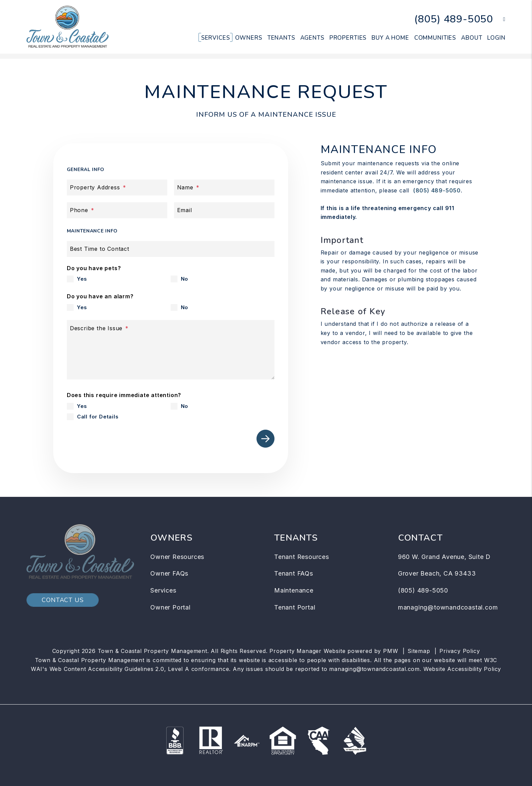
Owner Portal (170, 607)
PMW (391, 651)
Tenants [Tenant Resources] (281, 38)
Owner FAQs (169, 573)
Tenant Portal (295, 607)
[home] (68, 26)
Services (163, 590)
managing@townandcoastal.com (448, 607)
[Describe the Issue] (171, 350)
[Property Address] (117, 188)
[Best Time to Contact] (171, 249)
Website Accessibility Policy (462, 669)
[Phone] (117, 210)
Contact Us (63, 600)
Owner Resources (177, 557)
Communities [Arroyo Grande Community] (435, 38)
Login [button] (496, 38)
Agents (312, 38)
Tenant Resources (302, 557)
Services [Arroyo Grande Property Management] (216, 38)
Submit (265, 439)
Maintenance (294, 590)
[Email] (224, 210)
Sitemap (419, 651)
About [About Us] (472, 38)
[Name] (224, 188)
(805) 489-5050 (454, 19)
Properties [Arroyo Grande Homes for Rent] (348, 38)
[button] (499, 20)
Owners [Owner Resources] (249, 38)
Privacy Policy (460, 651)
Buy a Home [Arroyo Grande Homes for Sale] (390, 38)
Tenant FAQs (294, 573)
